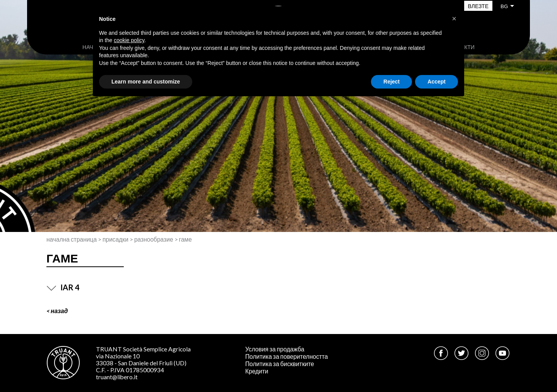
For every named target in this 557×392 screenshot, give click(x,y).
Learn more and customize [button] (146, 82)
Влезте (478, 6)
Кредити (257, 371)
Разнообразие (154, 239)
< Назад (57, 311)
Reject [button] (391, 82)
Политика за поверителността (287, 356)
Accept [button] (437, 82)
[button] (454, 19)
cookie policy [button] (129, 40)
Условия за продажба (275, 349)
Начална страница (72, 239)
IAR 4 (63, 287)
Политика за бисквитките (280, 364)
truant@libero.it (117, 377)
